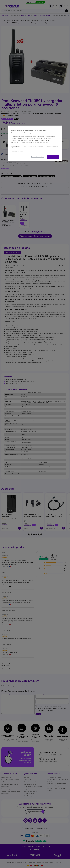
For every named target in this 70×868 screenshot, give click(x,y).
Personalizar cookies (38, 157)
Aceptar (53, 157)
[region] (35, 143)
